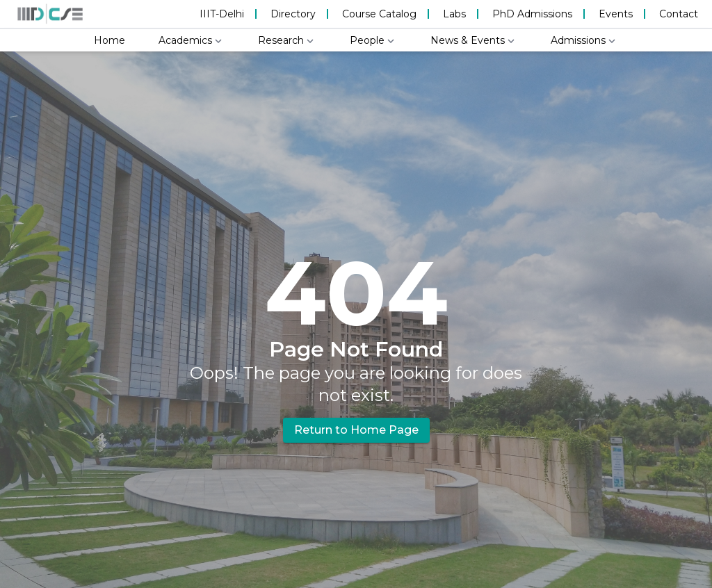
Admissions (584, 41)
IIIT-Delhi (222, 14)
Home (110, 40)
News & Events (474, 41)
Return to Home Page (356, 430)
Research (287, 41)
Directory (293, 14)
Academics (192, 41)
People (373, 41)
